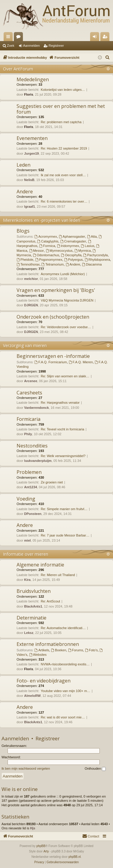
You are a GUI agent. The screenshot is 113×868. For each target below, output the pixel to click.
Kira (27, 580)
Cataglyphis (48, 241)
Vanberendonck (36, 408)
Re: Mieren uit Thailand (58, 575)
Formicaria (28, 419)
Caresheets (29, 393)
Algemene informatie (40, 565)
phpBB (41, 846)
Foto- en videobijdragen (44, 681)
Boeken (58, 650)
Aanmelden (32, 46)
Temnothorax (28, 264)
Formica (47, 246)
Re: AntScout (50, 601)
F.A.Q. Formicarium (51, 362)
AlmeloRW (32, 696)
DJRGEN (31, 305)
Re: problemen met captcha (61, 122)
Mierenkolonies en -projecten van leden (42, 220)
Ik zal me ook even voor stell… (63, 175)
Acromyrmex (46, 236)
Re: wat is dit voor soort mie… (63, 717)
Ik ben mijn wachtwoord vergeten (26, 768)
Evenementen (32, 138)
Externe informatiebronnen (48, 644)
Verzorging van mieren (25, 345)
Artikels (42, 650)
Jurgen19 (31, 153)
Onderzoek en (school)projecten (53, 317)
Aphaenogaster (72, 236)
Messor (37, 251)
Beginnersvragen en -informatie (53, 356)
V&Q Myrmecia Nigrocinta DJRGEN (67, 300)
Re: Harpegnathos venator (60, 403)
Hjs (33, 828)
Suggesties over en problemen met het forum (61, 109)
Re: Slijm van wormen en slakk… (65, 376)
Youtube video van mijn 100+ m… (65, 691)
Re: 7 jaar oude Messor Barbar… (65, 535)
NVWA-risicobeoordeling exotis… (65, 664)
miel (27, 540)
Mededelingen (33, 79)
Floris (29, 94)
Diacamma (92, 264)
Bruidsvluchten (34, 591)
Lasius (88, 246)
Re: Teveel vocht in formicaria (62, 429)
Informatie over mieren (26, 554)
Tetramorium (53, 264)
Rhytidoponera (97, 260)
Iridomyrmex (68, 246)
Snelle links (9, 38)
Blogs (23, 231)
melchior (31, 279)
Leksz (29, 633)
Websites (38, 655)
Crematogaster (73, 241)
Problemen (29, 472)
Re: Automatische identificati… (63, 628)
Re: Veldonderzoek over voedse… (66, 327)
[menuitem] (108, 58)
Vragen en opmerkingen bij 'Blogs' (56, 290)
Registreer (56, 46)
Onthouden (95, 769)
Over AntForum (18, 69)
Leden (24, 165)
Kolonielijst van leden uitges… (63, 90)
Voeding (26, 499)
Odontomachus (46, 255)
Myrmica (83, 251)
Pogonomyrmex (49, 260)
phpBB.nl (75, 857)
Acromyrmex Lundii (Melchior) (63, 274)
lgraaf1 (30, 207)
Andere (25, 192)
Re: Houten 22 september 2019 (64, 148)
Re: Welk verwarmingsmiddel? (63, 456)
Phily (28, 434)
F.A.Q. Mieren (81, 362)
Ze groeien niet (52, 482)
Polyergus (74, 260)
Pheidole (25, 260)
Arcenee (31, 381)
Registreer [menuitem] (106, 38)
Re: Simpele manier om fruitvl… (64, 509)
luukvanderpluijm (38, 461)
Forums (20, 38)
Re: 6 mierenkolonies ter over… (64, 201)
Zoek (11, 46)
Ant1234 (31, 487)
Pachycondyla (95, 255)
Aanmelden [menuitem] (96, 38)
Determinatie (31, 618)
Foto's (91, 650)
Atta (92, 236)
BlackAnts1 (33, 606)
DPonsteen (33, 514)
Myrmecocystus (59, 251)
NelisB (29, 180)
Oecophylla (71, 255)
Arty (46, 851)
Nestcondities (32, 446)
